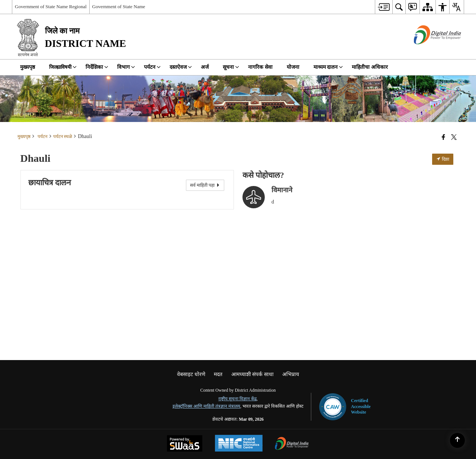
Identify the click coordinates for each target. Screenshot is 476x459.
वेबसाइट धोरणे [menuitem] (191, 374)
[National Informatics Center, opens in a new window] (239, 444)
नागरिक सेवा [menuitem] (260, 67)
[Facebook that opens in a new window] (443, 137)
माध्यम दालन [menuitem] (328, 67)
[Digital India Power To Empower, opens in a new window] (292, 444)
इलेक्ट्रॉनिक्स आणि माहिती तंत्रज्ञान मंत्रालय (206, 406)
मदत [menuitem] (218, 374)
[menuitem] (384, 7)
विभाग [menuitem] (126, 67)
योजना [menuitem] (293, 67)
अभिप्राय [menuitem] (291, 374)
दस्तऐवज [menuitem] (181, 67)
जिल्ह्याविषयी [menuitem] (63, 67)
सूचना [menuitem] (231, 67)
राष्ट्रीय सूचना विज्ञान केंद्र (237, 399)
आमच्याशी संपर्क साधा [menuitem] (253, 374)
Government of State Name (119, 7)
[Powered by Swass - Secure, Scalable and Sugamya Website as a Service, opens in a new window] (185, 444)
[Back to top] (457, 440)
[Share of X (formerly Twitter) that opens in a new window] (454, 137)
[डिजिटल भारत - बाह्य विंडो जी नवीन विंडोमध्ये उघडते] (428, 51)
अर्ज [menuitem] (205, 67)
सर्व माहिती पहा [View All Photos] (205, 185)
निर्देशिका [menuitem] (97, 67)
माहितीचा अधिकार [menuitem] (370, 67)
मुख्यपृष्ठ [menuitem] (28, 67)
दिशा (443, 159)
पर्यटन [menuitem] (152, 67)
